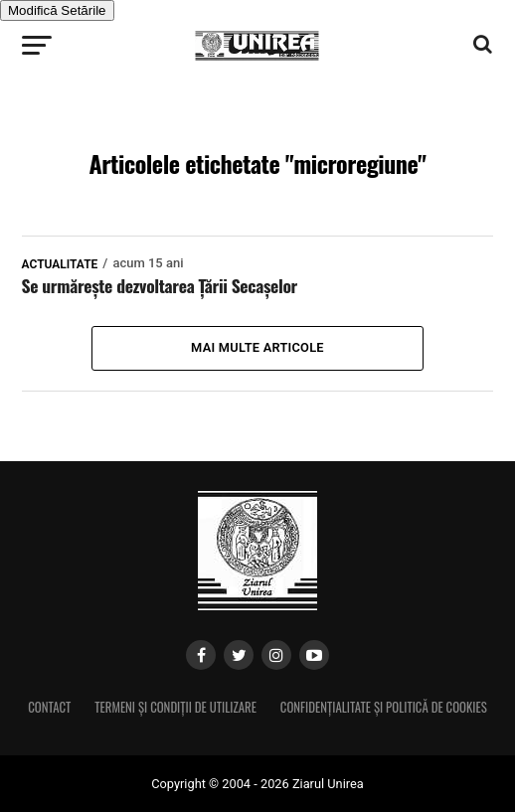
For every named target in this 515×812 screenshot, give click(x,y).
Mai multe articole (257, 347)
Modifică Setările (57, 10)
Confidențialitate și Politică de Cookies (384, 707)
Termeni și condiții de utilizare (175, 707)
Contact (49, 707)
